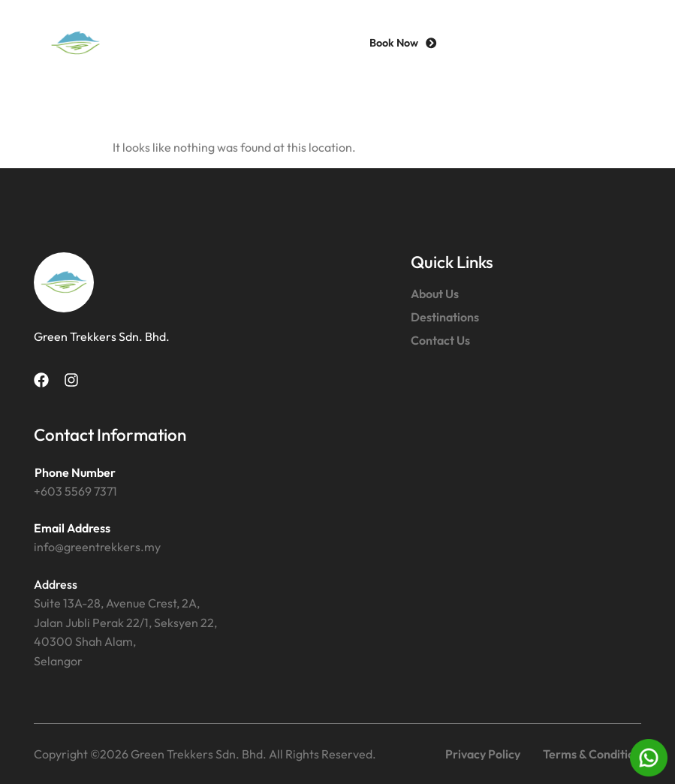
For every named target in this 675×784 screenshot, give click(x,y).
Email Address (72, 528)
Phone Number (75, 472)
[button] (615, 43)
